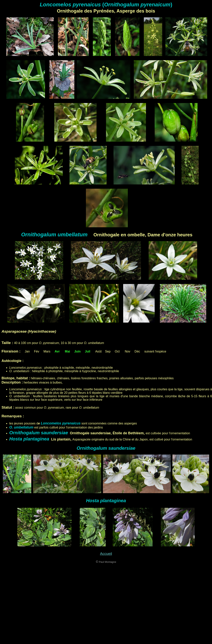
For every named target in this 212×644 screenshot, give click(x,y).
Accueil (106, 554)
